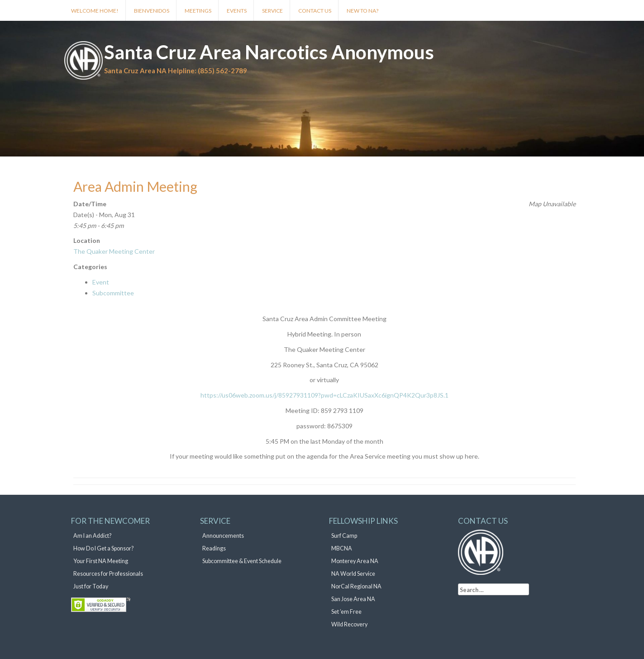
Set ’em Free (346, 612)
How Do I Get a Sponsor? (103, 548)
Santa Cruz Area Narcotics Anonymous (269, 52)
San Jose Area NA (353, 599)
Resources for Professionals (108, 574)
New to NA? (363, 11)
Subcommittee (113, 293)
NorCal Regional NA (356, 586)
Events (237, 11)
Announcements (223, 536)
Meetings (198, 11)
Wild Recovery (349, 624)
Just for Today (91, 586)
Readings (214, 548)
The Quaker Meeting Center (114, 251)
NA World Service (353, 574)
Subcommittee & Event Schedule (242, 561)
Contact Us (315, 11)
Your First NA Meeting (101, 561)
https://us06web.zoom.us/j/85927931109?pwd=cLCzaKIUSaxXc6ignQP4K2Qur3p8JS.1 (324, 395)
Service (272, 11)
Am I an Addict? (92, 536)
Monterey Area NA (355, 561)
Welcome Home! (95, 11)
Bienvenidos (152, 11)
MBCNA (342, 548)
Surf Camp (344, 536)
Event (101, 282)
